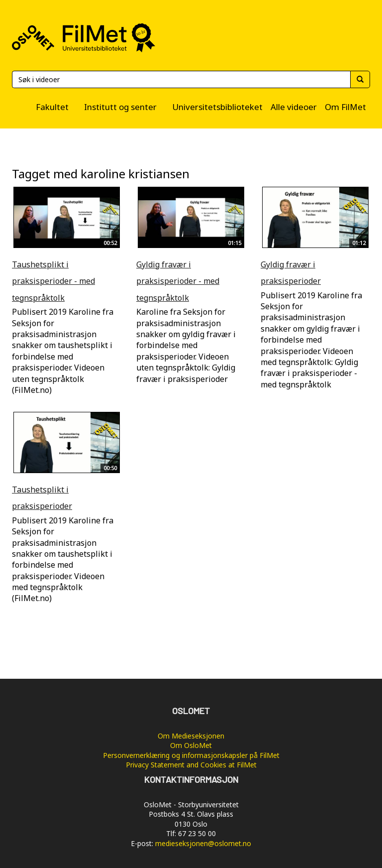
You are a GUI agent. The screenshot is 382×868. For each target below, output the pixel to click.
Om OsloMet (191, 745)
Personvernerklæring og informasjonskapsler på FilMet (191, 755)
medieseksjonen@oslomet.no (203, 843)
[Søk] (181, 79)
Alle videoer (294, 107)
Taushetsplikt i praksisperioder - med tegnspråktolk (53, 281)
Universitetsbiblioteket (217, 107)
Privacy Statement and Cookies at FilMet (191, 765)
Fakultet (52, 107)
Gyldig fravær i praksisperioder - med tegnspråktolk (178, 281)
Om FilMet (345, 107)
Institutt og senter (120, 107)
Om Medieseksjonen (191, 736)
